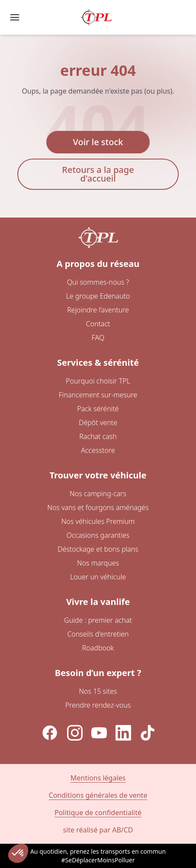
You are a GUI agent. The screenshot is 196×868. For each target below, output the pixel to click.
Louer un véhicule (98, 577)
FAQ (98, 338)
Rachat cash (98, 436)
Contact (98, 324)
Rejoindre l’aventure (98, 310)
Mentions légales (98, 778)
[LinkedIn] (123, 733)
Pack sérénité (98, 409)
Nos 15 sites (98, 691)
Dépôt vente (98, 423)
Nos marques (98, 563)
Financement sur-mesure (98, 395)
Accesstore (98, 450)
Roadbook (98, 648)
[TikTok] (148, 733)
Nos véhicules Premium (98, 521)
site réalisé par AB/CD (98, 830)
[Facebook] (50, 733)
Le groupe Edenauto (98, 296)
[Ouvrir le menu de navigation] (15, 17)
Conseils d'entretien (98, 634)
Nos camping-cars (98, 494)
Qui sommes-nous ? (98, 282)
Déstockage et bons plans (98, 549)
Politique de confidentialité (98, 813)
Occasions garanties (98, 535)
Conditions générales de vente (98, 795)
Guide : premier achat (98, 620)
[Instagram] (75, 733)
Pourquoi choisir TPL (98, 381)
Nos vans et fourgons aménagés (98, 507)
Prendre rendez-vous (98, 705)
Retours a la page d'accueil (98, 174)
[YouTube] (99, 733)
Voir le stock (98, 142)
